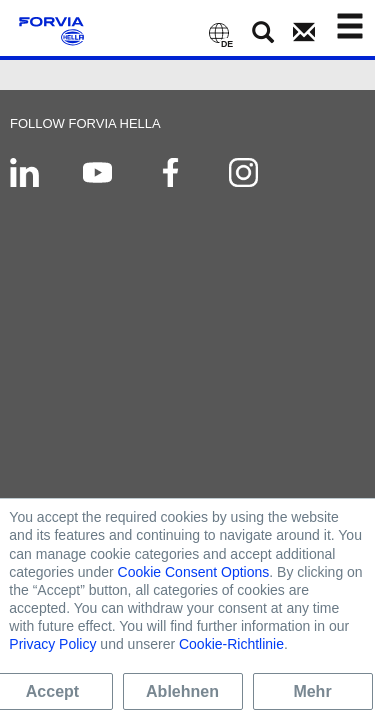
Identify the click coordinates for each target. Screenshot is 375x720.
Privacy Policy (52, 644)
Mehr (312, 691)
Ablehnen (182, 691)
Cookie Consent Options (194, 572)
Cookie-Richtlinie (231, 644)
